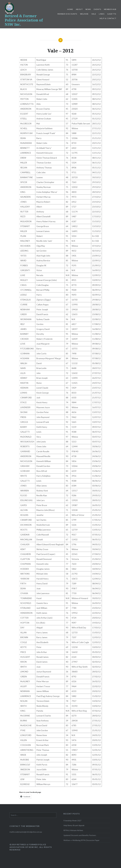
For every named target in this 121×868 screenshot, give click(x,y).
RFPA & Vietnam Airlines (73, 830)
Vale (94, 14)
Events (97, 9)
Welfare (84, 14)
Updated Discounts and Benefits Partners (80, 835)
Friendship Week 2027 (72, 821)
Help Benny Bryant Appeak (74, 825)
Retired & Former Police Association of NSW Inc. (24, 20)
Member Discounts (67, 14)
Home (70, 9)
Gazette (112, 14)
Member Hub (110, 9)
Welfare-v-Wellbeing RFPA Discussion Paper (81, 840)
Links (102, 14)
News (88, 9)
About (79, 9)
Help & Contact (108, 18)
